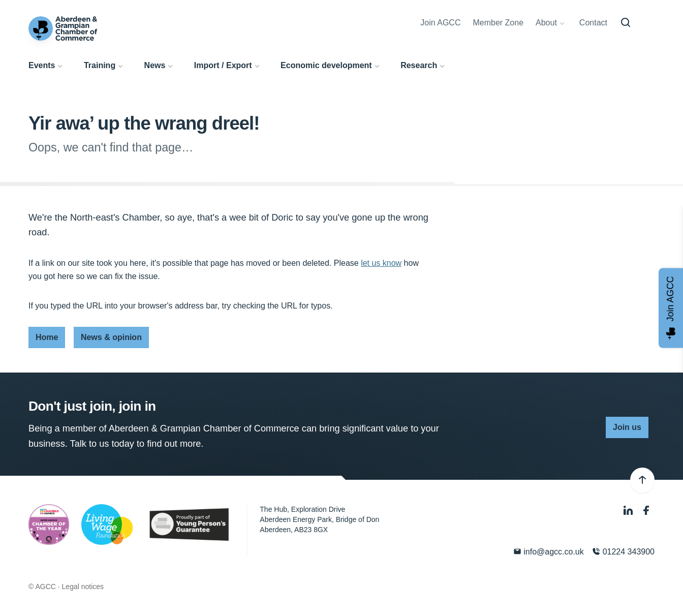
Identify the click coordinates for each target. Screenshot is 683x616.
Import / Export (223, 65)
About (546, 23)
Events (42, 65)
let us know (381, 263)
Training (100, 65)
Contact (593, 23)
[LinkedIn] (629, 511)
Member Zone (498, 23)
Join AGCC (440, 23)
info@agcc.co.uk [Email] (549, 552)
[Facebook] (646, 511)
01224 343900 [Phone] (623, 552)
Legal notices (83, 587)
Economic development (326, 65)
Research (419, 65)
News (155, 65)
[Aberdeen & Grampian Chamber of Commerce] (63, 28)
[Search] (626, 23)
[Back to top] (642, 480)
